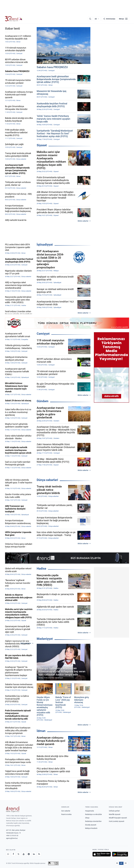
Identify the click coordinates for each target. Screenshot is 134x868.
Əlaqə (87, 818)
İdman (41, 731)
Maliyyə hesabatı (91, 828)
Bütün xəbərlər (83, 221)
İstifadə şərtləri (114, 811)
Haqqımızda (90, 811)
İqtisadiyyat (45, 245)
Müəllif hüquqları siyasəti (118, 818)
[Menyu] (123, 19)
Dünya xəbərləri (47, 480)
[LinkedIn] (34, 854)
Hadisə (41, 569)
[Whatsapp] (8, 854)
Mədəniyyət (45, 639)
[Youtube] (24, 854)
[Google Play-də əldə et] (120, 854)
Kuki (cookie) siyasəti (117, 821)
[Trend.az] (14, 19)
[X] (19, 854)
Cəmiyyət (43, 334)
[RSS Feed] (39, 854)
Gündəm (43, 401)
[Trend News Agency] (13, 809)
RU (126, 863)
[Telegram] (29, 854)
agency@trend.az (12, 838)
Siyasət (42, 145)
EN (117, 863)
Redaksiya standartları (93, 821)
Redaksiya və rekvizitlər (93, 814)
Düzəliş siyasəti (91, 825)
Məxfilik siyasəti (115, 814)
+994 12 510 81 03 (12, 836)
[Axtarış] (90, 19)
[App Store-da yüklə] (102, 854)
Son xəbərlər (66, 811)
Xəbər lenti (12, 29)
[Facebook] (13, 854)
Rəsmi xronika (66, 814)
